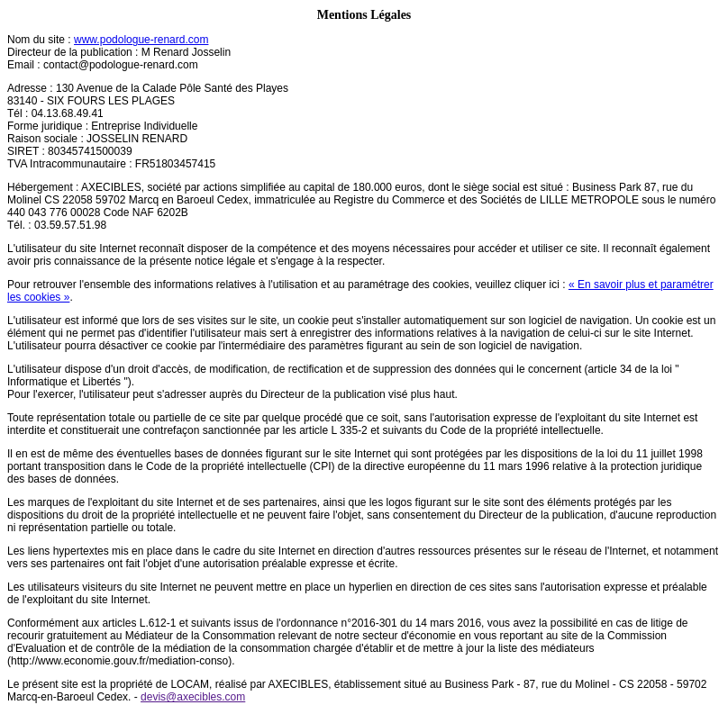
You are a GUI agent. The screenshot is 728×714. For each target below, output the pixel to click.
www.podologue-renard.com (141, 40)
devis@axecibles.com (193, 697)
